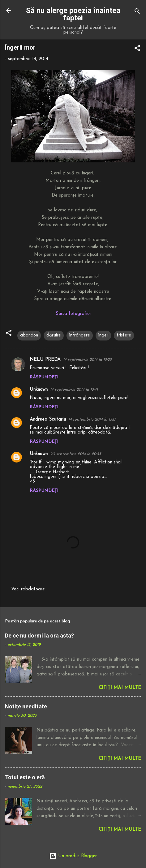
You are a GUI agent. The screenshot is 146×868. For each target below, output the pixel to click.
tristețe (124, 335)
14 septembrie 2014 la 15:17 (92, 420)
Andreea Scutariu (48, 420)
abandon (29, 335)
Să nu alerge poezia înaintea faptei (73, 14)
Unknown (39, 390)
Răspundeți (44, 377)
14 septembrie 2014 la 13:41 (74, 390)
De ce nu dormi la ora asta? (39, 636)
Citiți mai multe (120, 688)
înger (103, 335)
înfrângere (80, 335)
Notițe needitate (26, 706)
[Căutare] (137, 12)
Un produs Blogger (73, 856)
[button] (137, 49)
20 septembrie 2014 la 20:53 (76, 454)
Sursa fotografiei (73, 314)
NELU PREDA (45, 360)
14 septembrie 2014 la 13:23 (87, 360)
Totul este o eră (25, 777)
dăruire (54, 335)
